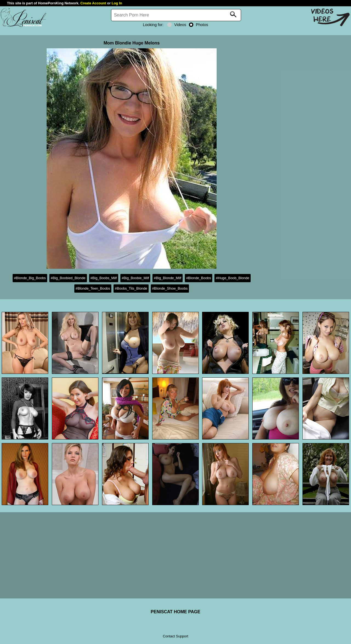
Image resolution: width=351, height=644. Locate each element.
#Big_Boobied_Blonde (68, 278)
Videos (177, 25)
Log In (117, 3)
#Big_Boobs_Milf (104, 278)
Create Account (93, 3)
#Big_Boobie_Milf (135, 278)
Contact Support (175, 636)
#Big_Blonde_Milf (168, 278)
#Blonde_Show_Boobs (170, 288)
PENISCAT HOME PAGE (176, 612)
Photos (199, 25)
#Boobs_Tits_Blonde (131, 288)
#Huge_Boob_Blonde (233, 278)
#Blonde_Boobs (199, 278)
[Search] (176, 15)
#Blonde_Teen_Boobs (93, 288)
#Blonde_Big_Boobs (30, 278)
